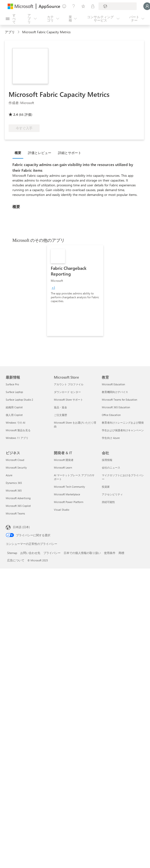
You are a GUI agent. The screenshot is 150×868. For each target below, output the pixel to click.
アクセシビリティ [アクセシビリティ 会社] (112, 494)
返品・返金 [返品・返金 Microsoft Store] (60, 407)
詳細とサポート (70, 153)
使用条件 (110, 553)
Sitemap (12, 553)
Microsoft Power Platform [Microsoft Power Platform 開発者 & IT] (69, 502)
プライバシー (52, 553)
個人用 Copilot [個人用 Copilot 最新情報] (14, 415)
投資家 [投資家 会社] (106, 487)
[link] (75, 291)
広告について (16, 560)
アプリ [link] (10, 32)
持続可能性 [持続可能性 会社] (108, 502)
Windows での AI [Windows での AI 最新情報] (16, 423)
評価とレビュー (40, 153)
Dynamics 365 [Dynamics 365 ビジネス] (14, 483)
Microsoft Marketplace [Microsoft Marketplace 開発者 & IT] (67, 494)
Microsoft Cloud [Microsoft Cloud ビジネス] (15, 460)
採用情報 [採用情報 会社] (107, 460)
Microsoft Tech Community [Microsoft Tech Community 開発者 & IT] (69, 487)
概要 (18, 153)
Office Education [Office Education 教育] (111, 415)
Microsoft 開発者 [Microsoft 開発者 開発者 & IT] (64, 460)
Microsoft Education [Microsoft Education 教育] (113, 384)
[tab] (19, 153)
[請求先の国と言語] (118, 6)
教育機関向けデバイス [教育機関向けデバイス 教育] (115, 392)
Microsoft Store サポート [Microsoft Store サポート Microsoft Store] (68, 400)
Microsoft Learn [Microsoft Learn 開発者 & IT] (63, 467)
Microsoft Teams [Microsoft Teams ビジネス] (15, 513)
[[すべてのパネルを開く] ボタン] (11, 19)
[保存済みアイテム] (83, 6)
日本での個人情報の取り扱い (82, 553)
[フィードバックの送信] (64, 6)
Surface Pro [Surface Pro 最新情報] (12, 384)
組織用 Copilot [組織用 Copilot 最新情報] (14, 407)
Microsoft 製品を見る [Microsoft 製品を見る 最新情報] (18, 430)
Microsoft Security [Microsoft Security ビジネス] (16, 467)
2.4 (16, 114)
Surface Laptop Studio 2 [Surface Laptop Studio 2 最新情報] (19, 400)
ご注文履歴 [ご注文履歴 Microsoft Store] (60, 415)
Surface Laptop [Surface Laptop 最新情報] (14, 392)
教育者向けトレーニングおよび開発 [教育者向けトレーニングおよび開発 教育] (123, 423)
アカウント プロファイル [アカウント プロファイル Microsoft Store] (69, 384)
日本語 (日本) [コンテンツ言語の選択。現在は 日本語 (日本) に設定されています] (21, 527)
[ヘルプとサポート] (74, 6)
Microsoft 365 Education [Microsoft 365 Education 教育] (116, 407)
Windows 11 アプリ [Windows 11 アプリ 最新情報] (17, 438)
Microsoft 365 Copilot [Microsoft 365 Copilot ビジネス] (18, 506)
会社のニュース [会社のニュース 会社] (111, 467)
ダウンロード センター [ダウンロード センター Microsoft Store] (67, 392)
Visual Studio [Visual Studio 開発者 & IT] (62, 510)
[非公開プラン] (93, 6)
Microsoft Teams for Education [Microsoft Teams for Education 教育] (119, 400)
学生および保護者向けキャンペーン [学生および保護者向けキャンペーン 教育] (123, 430)
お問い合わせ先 (30, 553)
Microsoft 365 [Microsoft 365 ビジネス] (14, 490)
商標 (121, 553)
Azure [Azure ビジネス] (9, 475)
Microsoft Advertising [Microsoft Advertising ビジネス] (18, 498)
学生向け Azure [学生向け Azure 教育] (111, 438)
